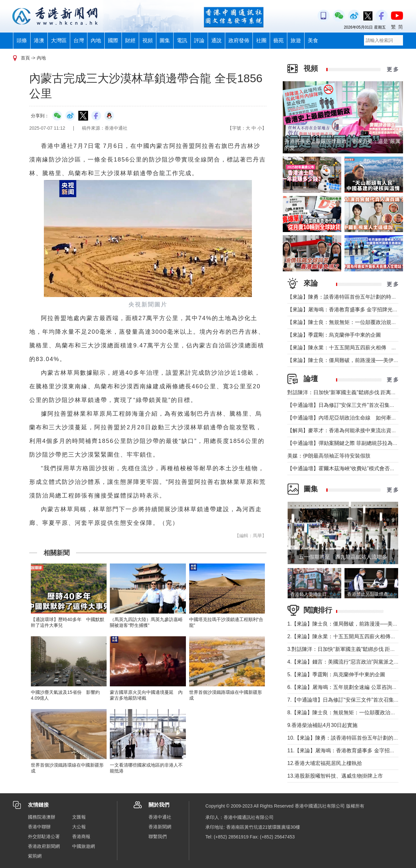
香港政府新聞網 (44, 846)
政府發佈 (239, 40)
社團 (261, 40)
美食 (313, 40)
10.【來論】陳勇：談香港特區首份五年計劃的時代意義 (351, 738)
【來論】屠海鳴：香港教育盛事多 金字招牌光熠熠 (345, 310)
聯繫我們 (158, 836)
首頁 (25, 58)
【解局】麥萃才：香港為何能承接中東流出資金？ (344, 430)
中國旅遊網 (84, 846)
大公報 (79, 827)
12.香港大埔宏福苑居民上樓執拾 (325, 763)
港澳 (39, 40)
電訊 (182, 40)
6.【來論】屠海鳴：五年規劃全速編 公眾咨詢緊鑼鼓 (347, 687)
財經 (130, 40)
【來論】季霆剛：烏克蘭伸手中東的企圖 (334, 335)
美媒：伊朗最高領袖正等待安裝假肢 (329, 456)
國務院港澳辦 (42, 817)
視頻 (148, 40)
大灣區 (59, 40)
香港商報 (81, 836)
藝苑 (279, 40)
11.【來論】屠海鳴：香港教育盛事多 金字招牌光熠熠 (349, 751)
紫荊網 (35, 856)
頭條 (22, 40)
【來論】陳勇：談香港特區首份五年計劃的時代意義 (347, 297)
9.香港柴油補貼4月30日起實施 (322, 725)
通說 (216, 40)
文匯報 (79, 817)
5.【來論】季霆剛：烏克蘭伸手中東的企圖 (336, 674)
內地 (96, 40)
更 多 (393, 69)
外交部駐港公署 (44, 836)
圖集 (165, 40)
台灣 (79, 40)
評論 (199, 40)
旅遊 (296, 40)
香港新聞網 (160, 827)
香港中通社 (160, 817)
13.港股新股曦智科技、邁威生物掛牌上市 (335, 776)
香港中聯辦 (39, 827)
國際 (113, 40)
